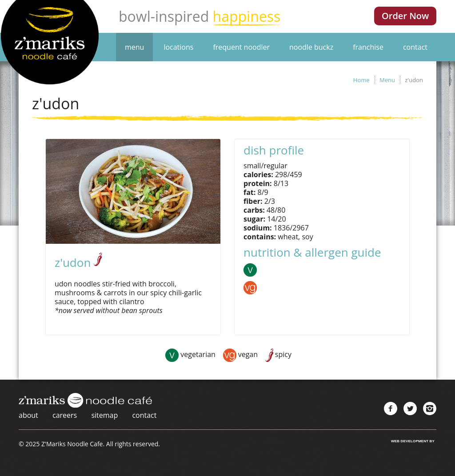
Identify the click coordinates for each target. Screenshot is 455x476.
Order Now (405, 16)
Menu (134, 47)
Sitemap (104, 415)
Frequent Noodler (241, 47)
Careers (65, 415)
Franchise (368, 47)
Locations (178, 47)
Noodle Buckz (311, 47)
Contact (415, 47)
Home (361, 80)
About (28, 415)
